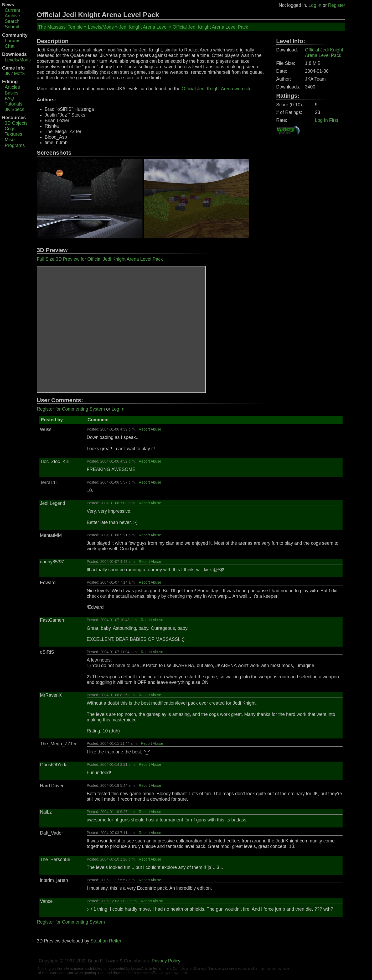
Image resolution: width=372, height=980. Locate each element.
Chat (10, 46)
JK (7, 74)
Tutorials (14, 104)
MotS (19, 74)
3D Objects (16, 123)
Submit (12, 27)
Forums (13, 41)
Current (12, 10)
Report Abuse (150, 429)
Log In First (327, 120)
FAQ (9, 98)
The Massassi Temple (60, 27)
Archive (12, 16)
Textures (14, 134)
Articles (12, 87)
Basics (12, 93)
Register (337, 5)
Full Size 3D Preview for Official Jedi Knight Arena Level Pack (100, 259)
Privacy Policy (166, 961)
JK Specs (14, 109)
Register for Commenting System (71, 409)
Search (12, 21)
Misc (9, 140)
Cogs (10, 129)
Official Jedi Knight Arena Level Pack (210, 27)
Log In (315, 5)
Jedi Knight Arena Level (143, 27)
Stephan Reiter (106, 941)
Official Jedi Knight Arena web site (217, 89)
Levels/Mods (18, 60)
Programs (15, 145)
